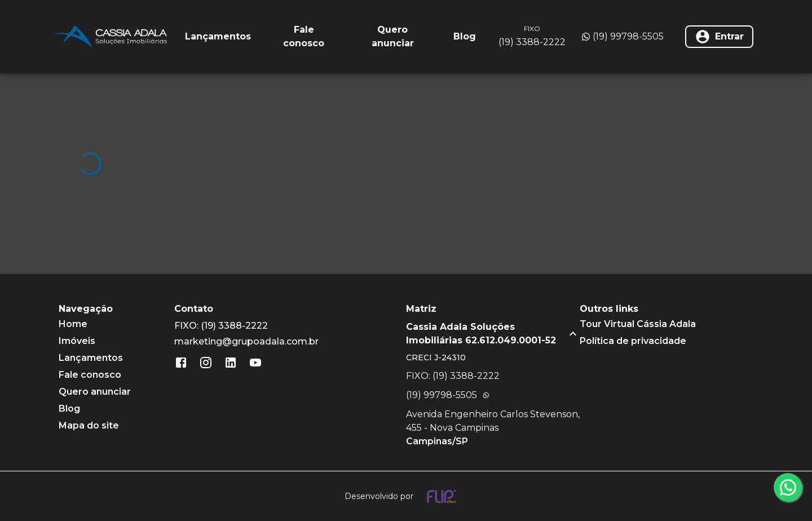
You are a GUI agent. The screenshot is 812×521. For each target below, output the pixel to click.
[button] (493, 334)
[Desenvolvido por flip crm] (406, 496)
